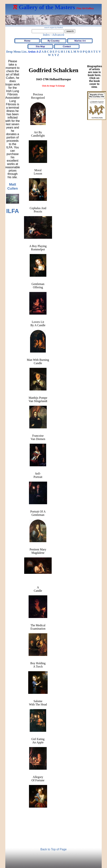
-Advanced (58, 35)
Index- (47, 35)
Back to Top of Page (54, 849)
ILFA (13, 211)
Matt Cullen (13, 186)
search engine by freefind (53, 28)
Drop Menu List (16, 52)
